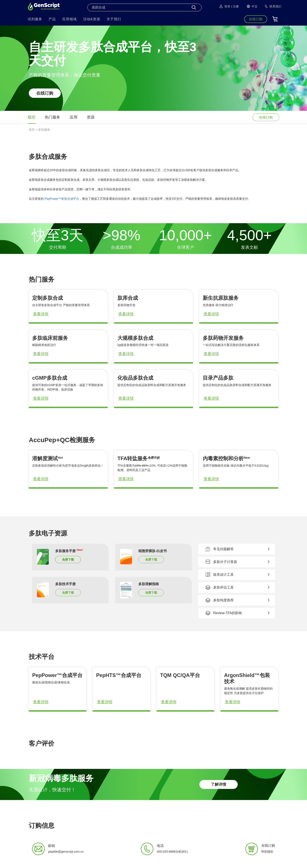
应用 (74, 117)
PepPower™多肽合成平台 (62, 199)
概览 (32, 117)
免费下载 (68, 560)
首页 (32, 130)
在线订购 (45, 93)
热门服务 (52, 117)
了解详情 (219, 784)
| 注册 (235, 6)
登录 (224, 6)
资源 (91, 117)
